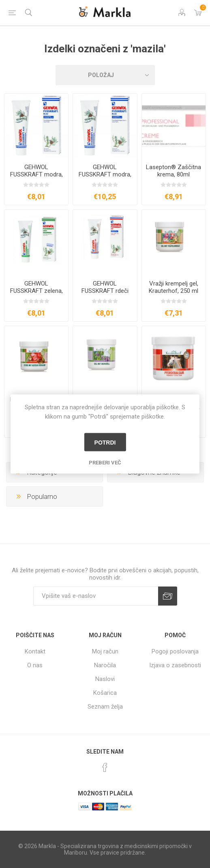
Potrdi (105, 442)
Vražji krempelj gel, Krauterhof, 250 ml (174, 287)
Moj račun (105, 651)
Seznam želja (105, 707)
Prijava (168, 596)
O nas (35, 665)
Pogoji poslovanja (175, 651)
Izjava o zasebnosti (175, 665)
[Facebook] (105, 767)
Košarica (105, 693)
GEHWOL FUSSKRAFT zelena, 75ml (36, 291)
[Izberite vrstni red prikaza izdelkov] (105, 75)
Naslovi (105, 679)
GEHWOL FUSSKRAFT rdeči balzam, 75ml (105, 291)
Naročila (105, 665)
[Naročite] (96, 596)
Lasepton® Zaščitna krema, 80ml (174, 171)
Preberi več (105, 463)
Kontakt (35, 651)
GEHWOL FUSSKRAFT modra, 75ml (36, 174)
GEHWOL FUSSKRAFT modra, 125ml (105, 174)
